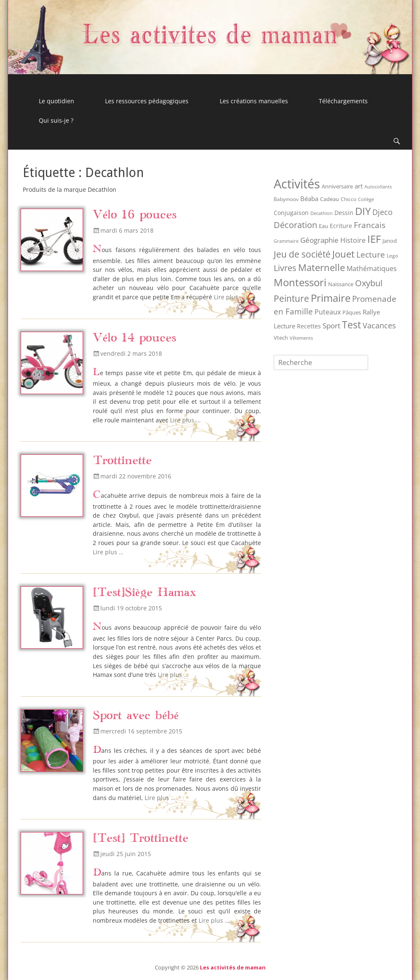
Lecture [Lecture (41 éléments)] (371, 255)
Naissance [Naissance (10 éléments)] (341, 284)
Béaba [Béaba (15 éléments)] (309, 199)
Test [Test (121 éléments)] (351, 325)
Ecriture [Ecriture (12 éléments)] (341, 226)
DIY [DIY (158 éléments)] (363, 211)
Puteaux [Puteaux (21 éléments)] (328, 312)
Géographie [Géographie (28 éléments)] (319, 240)
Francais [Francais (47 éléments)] (370, 225)
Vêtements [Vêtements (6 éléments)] (301, 338)
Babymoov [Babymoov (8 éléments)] (286, 199)
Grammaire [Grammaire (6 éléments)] (286, 241)
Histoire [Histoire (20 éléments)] (353, 240)
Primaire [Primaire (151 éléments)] (331, 298)
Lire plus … (229, 297)
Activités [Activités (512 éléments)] (297, 184)
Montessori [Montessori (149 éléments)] (300, 282)
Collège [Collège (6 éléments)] (366, 199)
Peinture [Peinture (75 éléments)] (291, 298)
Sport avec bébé (136, 716)
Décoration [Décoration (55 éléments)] (295, 225)
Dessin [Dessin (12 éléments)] (344, 213)
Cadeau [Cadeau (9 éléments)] (330, 199)
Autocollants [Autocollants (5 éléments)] (378, 187)
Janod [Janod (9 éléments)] (390, 241)
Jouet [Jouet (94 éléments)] (343, 254)
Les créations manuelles (254, 101)
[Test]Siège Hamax (145, 593)
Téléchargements (343, 101)
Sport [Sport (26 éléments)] (331, 326)
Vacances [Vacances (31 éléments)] (379, 325)
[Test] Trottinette (141, 839)
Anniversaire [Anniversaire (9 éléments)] (337, 186)
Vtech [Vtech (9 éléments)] (281, 338)
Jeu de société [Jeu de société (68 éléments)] (302, 254)
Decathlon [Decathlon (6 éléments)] (322, 213)
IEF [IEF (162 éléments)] (374, 239)
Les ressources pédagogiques (147, 101)
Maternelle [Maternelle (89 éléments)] (322, 267)
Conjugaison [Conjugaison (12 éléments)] (291, 213)
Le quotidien (57, 101)
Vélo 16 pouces (135, 215)
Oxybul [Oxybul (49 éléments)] (369, 283)
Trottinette (122, 461)
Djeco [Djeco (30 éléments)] (382, 212)
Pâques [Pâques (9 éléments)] (352, 312)
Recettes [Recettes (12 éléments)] (309, 326)
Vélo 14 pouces (135, 338)
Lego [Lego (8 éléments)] (392, 256)
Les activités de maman (233, 967)
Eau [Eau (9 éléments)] (323, 226)
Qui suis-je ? (56, 120)
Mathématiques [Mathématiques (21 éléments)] (372, 268)
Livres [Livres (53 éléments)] (285, 268)
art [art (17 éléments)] (359, 186)
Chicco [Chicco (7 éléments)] (349, 199)
